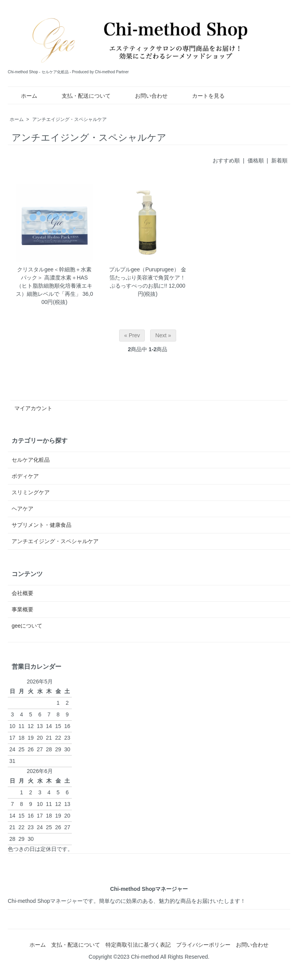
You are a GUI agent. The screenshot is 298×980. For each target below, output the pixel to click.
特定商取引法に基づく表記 (138, 945)
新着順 (279, 160)
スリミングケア (31, 492)
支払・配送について (81, 96)
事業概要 (23, 609)
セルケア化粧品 (31, 460)
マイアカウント (33, 408)
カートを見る (203, 96)
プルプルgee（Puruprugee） (144, 269)
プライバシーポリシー (203, 945)
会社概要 (23, 593)
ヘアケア (23, 509)
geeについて (27, 626)
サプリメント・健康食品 (42, 525)
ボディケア (25, 476)
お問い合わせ (146, 96)
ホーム (23, 96)
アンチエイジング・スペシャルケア (69, 119)
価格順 (256, 160)
